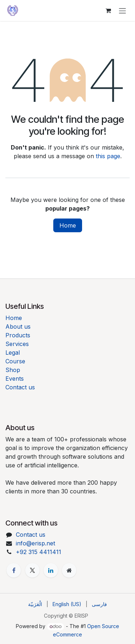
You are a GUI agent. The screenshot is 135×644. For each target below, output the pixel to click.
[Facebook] (14, 570)
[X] (32, 570)
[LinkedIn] (51, 570)
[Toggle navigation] (122, 10)
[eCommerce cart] (108, 10)
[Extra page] (69, 570)
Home (68, 225)
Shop (13, 370)
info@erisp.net (35, 543)
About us (18, 327)
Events (15, 379)
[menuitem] (35, 604)
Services (17, 344)
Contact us (20, 387)
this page (108, 156)
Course (15, 361)
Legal (13, 353)
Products (18, 335)
